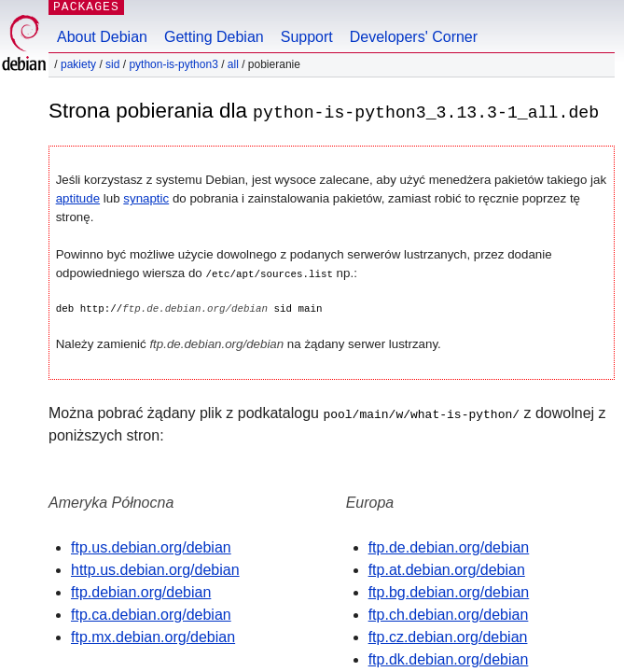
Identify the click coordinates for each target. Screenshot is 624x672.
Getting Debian (214, 37)
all (233, 64)
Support (307, 37)
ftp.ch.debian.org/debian (449, 614)
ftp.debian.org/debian (141, 591)
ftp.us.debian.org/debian (151, 546)
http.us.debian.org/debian (155, 569)
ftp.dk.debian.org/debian (449, 658)
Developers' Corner (414, 37)
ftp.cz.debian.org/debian (448, 636)
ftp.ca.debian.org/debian (151, 614)
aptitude (78, 198)
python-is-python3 (173, 64)
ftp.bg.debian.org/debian (449, 591)
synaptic (146, 198)
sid (112, 64)
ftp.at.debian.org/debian (447, 569)
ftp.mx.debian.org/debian (153, 636)
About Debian (102, 37)
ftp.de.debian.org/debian (449, 546)
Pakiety (78, 64)
